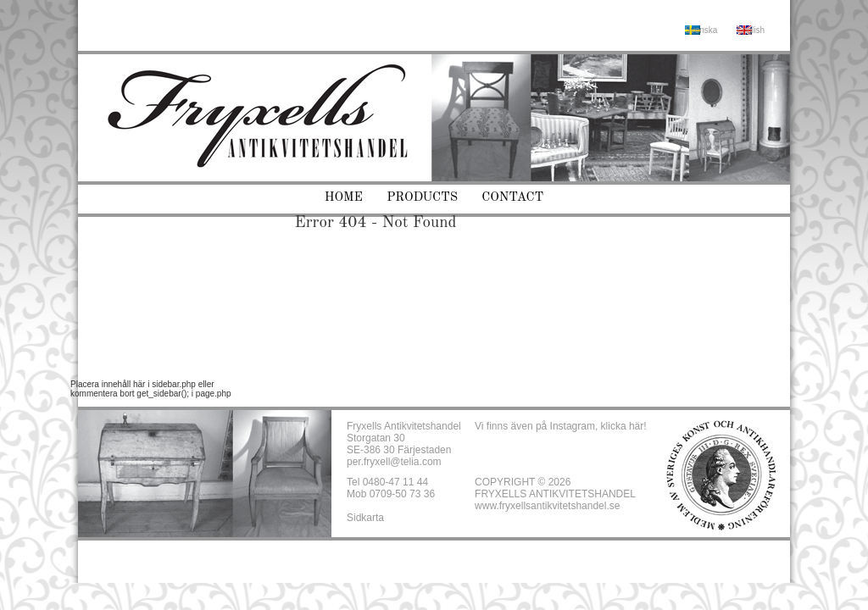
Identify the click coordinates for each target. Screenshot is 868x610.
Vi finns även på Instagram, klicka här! (561, 426)
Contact (512, 198)
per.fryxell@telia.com (394, 462)
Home (344, 198)
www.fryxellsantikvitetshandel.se (547, 506)
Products (422, 198)
